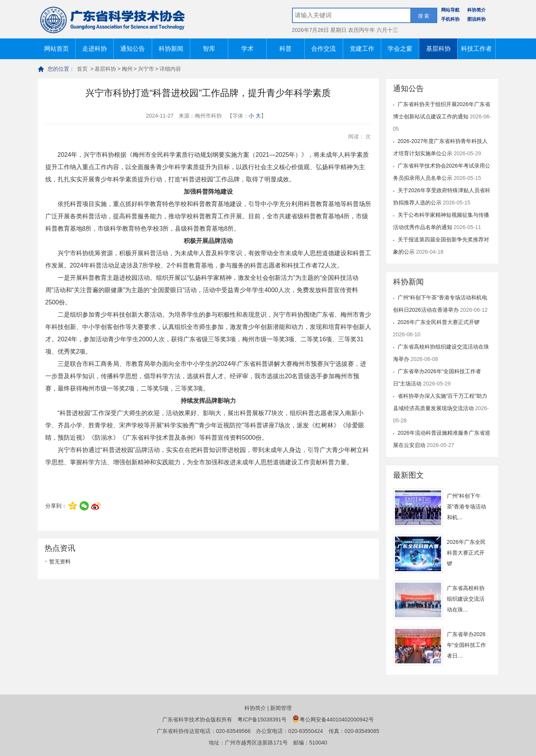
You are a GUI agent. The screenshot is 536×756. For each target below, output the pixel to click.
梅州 (127, 69)
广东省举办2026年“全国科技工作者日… (467, 645)
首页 (82, 69)
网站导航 (450, 10)
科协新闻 (171, 49)
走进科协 (95, 49)
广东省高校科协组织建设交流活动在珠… (466, 599)
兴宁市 (146, 69)
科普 (285, 49)
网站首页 (56, 49)
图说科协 (476, 19)
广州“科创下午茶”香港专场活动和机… (467, 507)
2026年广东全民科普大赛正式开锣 (439, 322)
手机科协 (450, 19)
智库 (209, 49)
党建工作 (362, 49)
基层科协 (438, 49)
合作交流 (324, 49)
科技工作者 (476, 49)
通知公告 (133, 49)
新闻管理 (281, 708)
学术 (247, 49)
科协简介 (476, 10)
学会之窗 (400, 49)
